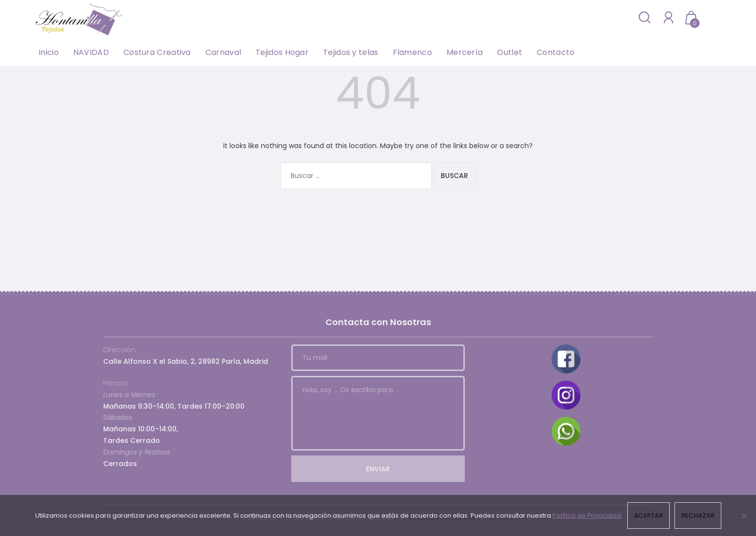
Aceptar (648, 515)
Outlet (510, 52)
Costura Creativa (157, 52)
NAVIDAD (91, 52)
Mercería (465, 52)
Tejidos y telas (351, 52)
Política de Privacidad (587, 515)
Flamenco (412, 52)
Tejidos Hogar (282, 52)
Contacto (555, 52)
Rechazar (698, 515)
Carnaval (223, 52)
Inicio (49, 52)
